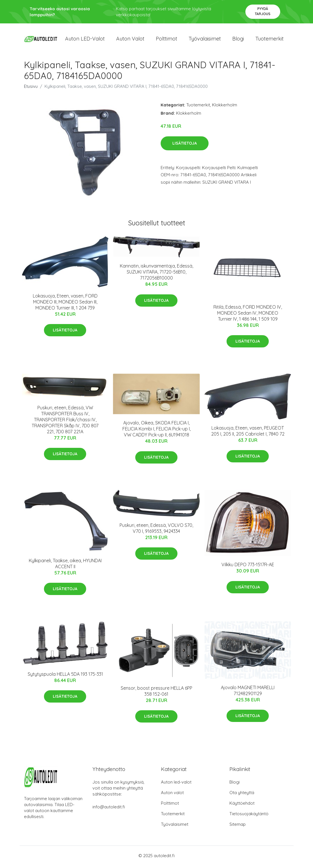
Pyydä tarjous (263, 11)
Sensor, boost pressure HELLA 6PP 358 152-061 (156, 693)
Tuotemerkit (269, 40)
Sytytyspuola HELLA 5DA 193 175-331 (65, 677)
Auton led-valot (176, 785)
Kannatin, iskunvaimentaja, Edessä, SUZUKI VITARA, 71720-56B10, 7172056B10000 (156, 274)
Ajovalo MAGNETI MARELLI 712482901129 (248, 693)
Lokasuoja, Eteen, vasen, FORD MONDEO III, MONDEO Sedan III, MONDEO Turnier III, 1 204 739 (65, 304)
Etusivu (31, 89)
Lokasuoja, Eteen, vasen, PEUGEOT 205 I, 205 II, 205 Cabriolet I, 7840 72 (248, 433)
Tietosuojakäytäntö (249, 816)
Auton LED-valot (85, 40)
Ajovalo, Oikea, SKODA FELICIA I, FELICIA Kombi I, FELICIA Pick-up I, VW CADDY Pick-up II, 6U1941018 (156, 431)
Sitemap (238, 827)
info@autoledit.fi (109, 809)
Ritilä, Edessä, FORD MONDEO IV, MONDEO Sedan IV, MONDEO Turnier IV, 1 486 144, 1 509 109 (248, 315)
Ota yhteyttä (242, 795)
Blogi (238, 40)
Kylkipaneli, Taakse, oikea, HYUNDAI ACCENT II (65, 566)
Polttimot (166, 40)
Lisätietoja (185, 146)
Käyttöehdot (242, 806)
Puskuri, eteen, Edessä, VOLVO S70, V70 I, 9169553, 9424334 (156, 531)
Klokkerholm (225, 107)
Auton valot (130, 40)
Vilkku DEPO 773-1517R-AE (248, 567)
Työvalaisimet (205, 40)
